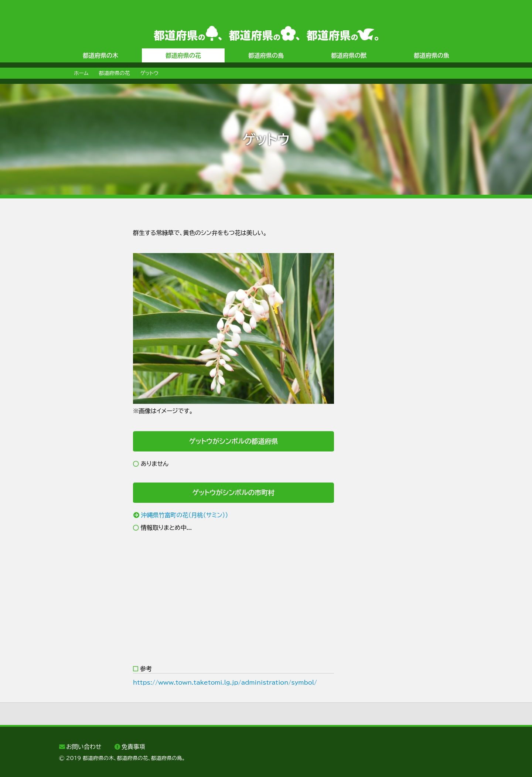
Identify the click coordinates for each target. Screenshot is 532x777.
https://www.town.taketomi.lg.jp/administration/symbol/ (225, 682)
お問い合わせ (84, 747)
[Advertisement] (89, 339)
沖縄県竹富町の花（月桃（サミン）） (185, 515)
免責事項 (133, 747)
